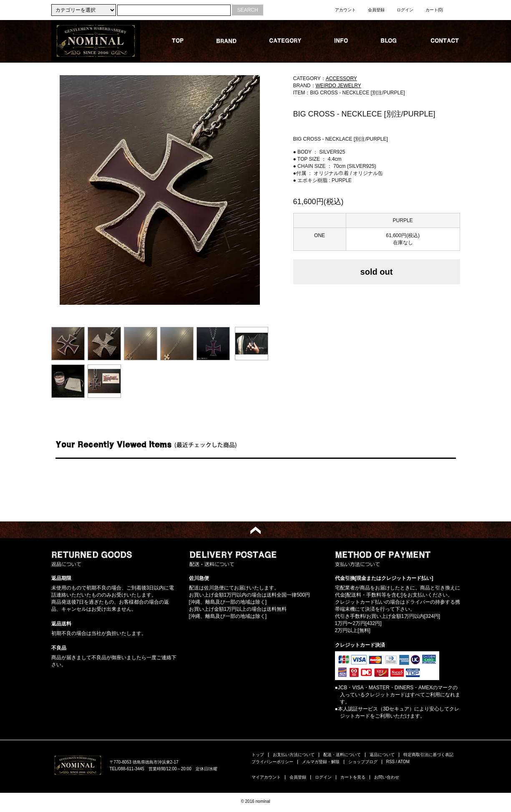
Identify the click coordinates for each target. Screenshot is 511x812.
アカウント (345, 10)
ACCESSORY (341, 78)
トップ (258, 755)
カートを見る (353, 777)
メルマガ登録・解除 (321, 762)
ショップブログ (363, 762)
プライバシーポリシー (272, 762)
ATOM (404, 762)
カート (434, 10)
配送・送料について (342, 755)
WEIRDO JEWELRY (339, 86)
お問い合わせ (387, 777)
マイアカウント (266, 777)
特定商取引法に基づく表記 (428, 755)
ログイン (405, 10)
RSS (391, 762)
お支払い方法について (294, 755)
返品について (382, 755)
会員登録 (376, 10)
